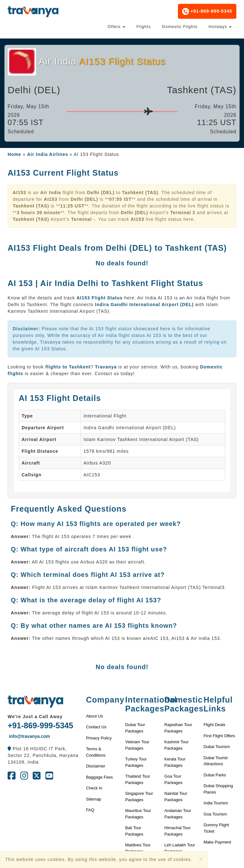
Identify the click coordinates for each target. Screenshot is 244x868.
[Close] (201, 859)
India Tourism (216, 803)
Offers (117, 27)
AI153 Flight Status (100, 298)
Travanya (107, 367)
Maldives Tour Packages (138, 848)
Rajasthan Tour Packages (178, 728)
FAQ (90, 810)
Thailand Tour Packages (138, 779)
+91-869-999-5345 (207, 11)
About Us (95, 716)
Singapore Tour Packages (139, 797)
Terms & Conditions (96, 752)
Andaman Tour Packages (178, 814)
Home (14, 154)
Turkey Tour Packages (136, 762)
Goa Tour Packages (173, 779)
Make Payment (217, 842)
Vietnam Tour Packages (137, 745)
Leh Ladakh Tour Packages (180, 848)
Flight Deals (215, 725)
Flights (143, 27)
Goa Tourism (215, 814)
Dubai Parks (215, 775)
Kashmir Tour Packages (176, 745)
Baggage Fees (100, 777)
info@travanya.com (29, 736)
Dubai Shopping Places (218, 789)
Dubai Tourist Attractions (216, 761)
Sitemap (94, 799)
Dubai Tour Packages (135, 728)
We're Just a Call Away (35, 717)
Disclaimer (96, 766)
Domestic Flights (180, 27)
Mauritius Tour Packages (138, 814)
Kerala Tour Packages (175, 762)
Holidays (220, 27)
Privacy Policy (99, 738)
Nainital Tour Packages (176, 797)
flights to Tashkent (68, 367)
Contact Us (96, 727)
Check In (94, 788)
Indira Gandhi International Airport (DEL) (144, 304)
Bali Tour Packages (134, 831)
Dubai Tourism (217, 747)
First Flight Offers (219, 736)
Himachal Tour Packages (177, 831)
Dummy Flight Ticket (216, 828)
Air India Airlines (47, 154)
